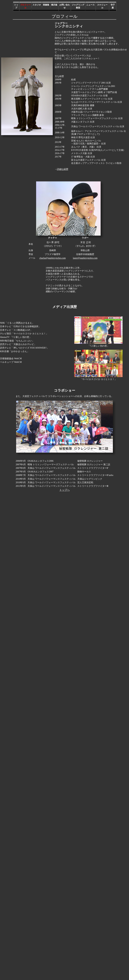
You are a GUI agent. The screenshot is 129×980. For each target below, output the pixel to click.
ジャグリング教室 (78, 6)
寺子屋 (113, 6)
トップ (16, 6)
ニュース (90, 5)
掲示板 (54, 5)
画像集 (46, 5)
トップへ (64, 490)
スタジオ (37, 5)
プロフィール (25, 6)
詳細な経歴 (63, 169)
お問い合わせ (65, 6)
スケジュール (102, 6)
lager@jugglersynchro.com (85, 258)
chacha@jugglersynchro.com (52, 258)
